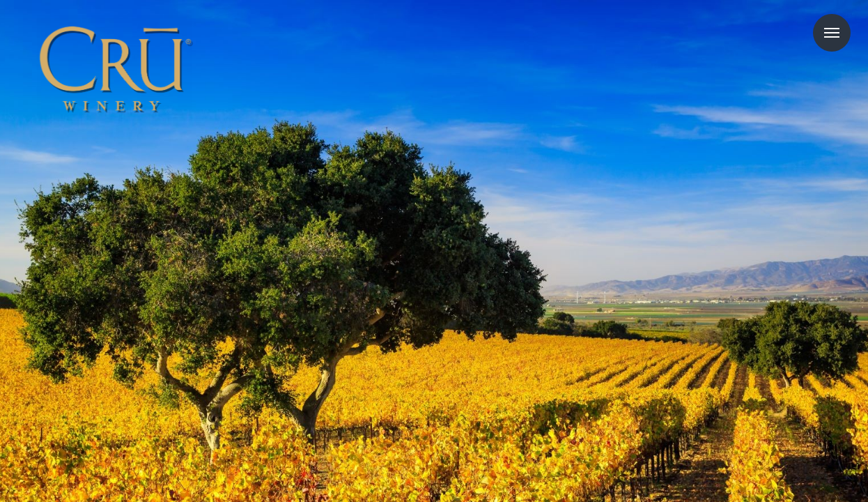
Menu (832, 33)
